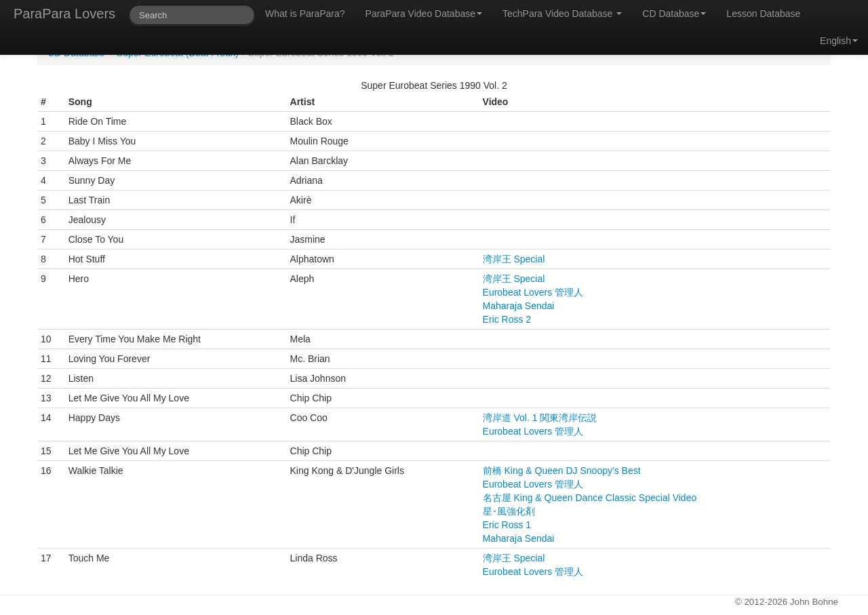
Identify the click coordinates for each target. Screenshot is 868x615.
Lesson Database (763, 14)
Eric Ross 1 (507, 525)
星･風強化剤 (509, 511)
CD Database (674, 14)
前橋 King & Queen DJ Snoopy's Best (562, 471)
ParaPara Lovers (64, 14)
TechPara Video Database (562, 14)
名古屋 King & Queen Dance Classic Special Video (590, 498)
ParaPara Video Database (424, 14)
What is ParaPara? (305, 14)
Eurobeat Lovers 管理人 (533, 292)
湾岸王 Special (514, 259)
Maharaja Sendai (519, 306)
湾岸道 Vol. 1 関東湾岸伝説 (540, 418)
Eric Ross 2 (507, 319)
